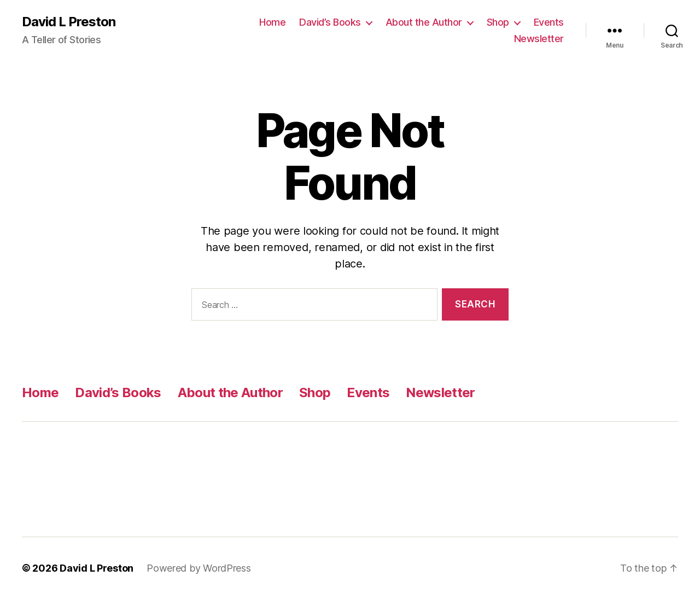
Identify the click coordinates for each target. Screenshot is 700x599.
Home (272, 22)
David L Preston (69, 22)
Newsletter (539, 39)
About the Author (424, 22)
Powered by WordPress (199, 568)
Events (549, 22)
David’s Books (330, 22)
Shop (498, 22)
